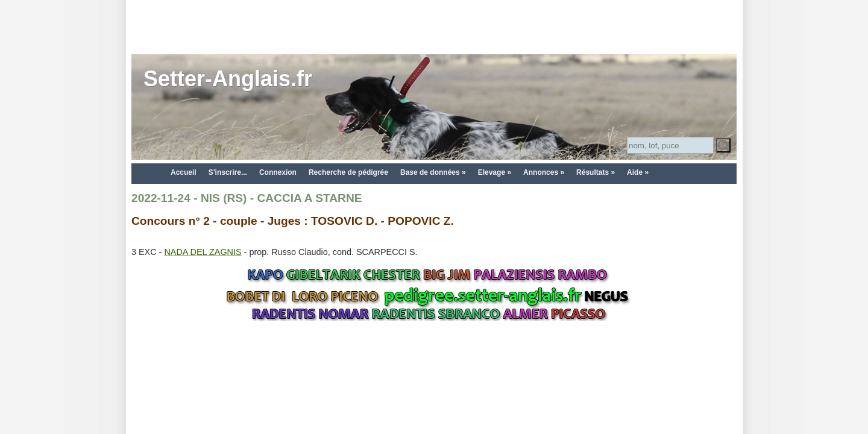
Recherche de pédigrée (348, 172)
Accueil (184, 172)
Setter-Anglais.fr (228, 79)
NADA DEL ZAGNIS (203, 252)
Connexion (278, 172)
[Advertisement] (434, 27)
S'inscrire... (228, 172)
